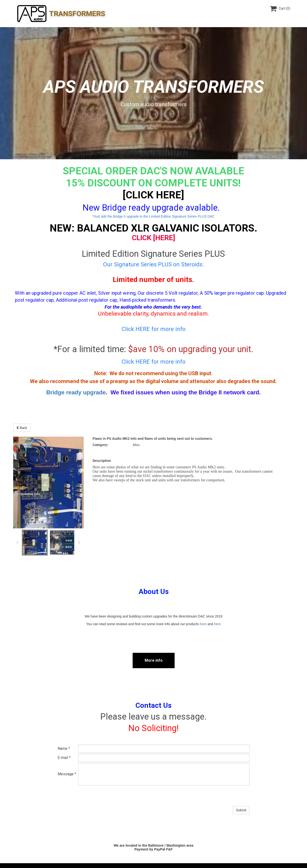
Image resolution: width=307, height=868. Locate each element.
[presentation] (115, 796)
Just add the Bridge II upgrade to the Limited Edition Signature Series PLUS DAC (154, 216)
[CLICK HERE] (153, 195)
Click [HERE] (153, 238)
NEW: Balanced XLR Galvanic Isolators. (153, 228)
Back (22, 428)
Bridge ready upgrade (76, 392)
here (203, 624)
